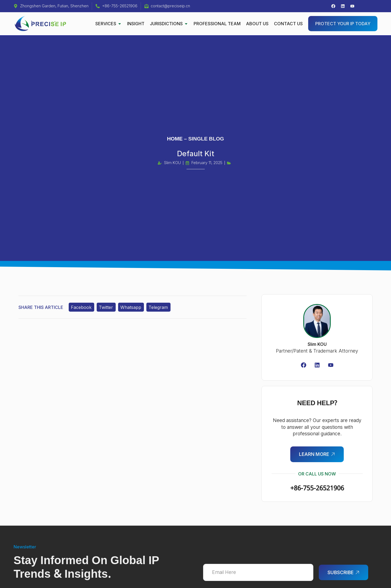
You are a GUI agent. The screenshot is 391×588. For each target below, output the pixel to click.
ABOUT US (257, 24)
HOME (175, 139)
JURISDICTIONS (169, 24)
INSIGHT (136, 24)
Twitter (107, 308)
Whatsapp (132, 308)
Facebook (82, 308)
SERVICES (108, 24)
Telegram (160, 308)
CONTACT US (288, 24)
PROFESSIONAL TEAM (217, 24)
